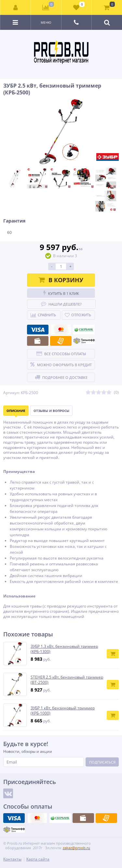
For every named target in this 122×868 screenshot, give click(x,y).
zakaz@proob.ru (76, 848)
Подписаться (102, 762)
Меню (46, 22)
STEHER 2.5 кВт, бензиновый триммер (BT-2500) (67, 680)
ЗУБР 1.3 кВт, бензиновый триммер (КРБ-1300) (64, 649)
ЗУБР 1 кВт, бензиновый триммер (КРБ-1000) (63, 711)
